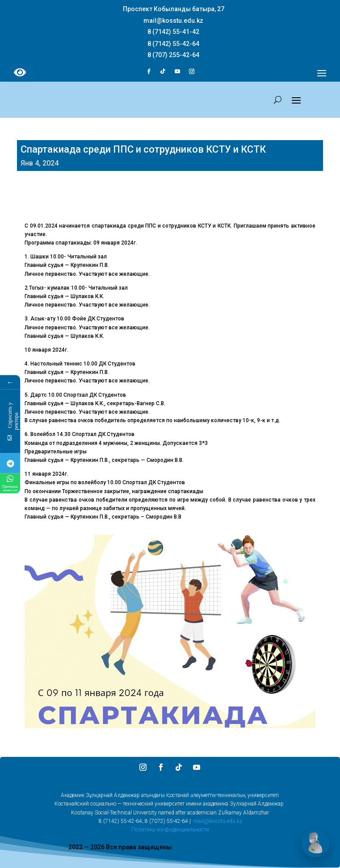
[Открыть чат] (315, 843)
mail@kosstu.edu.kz (218, 821)
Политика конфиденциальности (170, 830)
